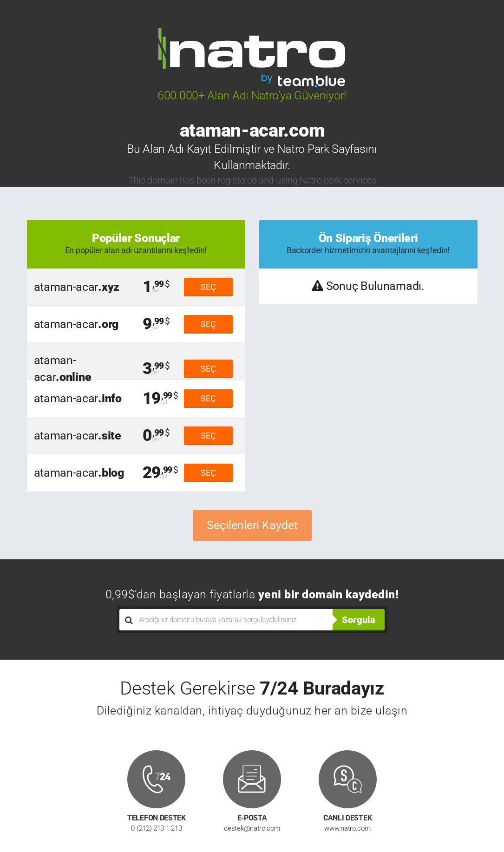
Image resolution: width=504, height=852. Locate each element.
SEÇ (208, 287)
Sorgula (359, 620)
